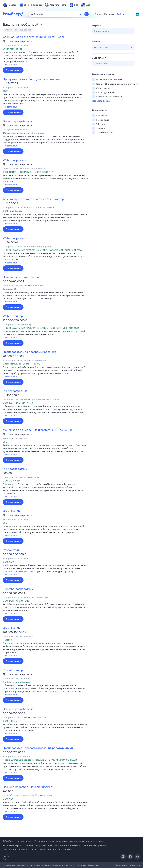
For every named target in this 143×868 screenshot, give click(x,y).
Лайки (42, 850)
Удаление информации (94, 845)
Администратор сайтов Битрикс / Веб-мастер (33, 199)
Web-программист (15, 160)
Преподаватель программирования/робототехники (38, 748)
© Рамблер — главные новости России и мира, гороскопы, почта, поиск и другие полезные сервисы (54, 841)
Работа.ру (136, 865)
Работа (121, 14)
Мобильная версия (12, 845)
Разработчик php (15, 670)
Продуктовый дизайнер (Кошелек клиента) (32, 79)
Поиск (98, 14)
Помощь (29, 845)
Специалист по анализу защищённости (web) (33, 37)
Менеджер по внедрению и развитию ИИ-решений (37, 430)
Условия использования (67, 845)
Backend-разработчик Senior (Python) (28, 787)
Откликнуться (13, 70)
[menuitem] (10, 5)
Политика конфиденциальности (19, 850)
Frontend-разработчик (18, 589)
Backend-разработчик (18, 121)
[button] (45, 59)
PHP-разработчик (15, 469)
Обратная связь (44, 845)
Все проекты (65, 850)
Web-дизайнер (13, 316)
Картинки (109, 14)
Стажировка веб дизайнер (18, 30)
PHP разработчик (15, 391)
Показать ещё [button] (10, 65)
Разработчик (12, 550)
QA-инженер (11, 511)
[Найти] (87, 14)
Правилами (93, 865)
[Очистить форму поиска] (81, 14)
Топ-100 (52, 850)
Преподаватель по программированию (30, 352)
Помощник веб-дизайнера (21, 277)
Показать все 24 (101, 101)
